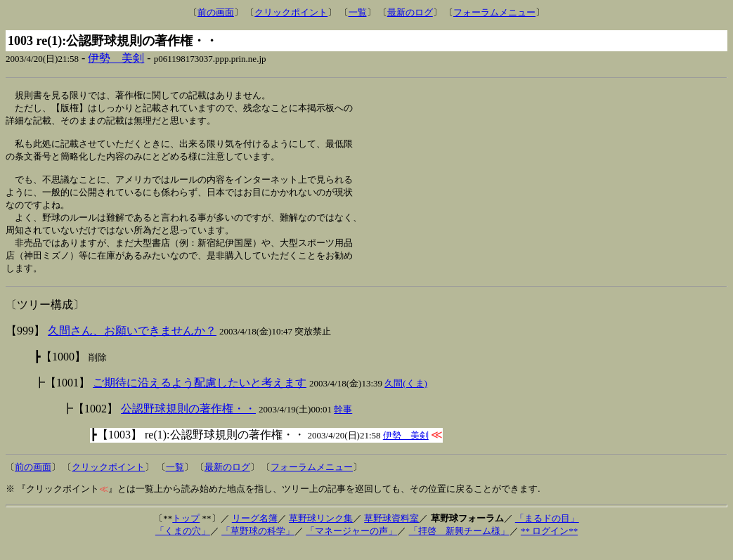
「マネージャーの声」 (351, 544)
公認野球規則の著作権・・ (188, 422)
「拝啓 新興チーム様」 (459, 544)
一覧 (358, 12)
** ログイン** (549, 544)
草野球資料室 (391, 532)
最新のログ (410, 12)
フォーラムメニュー (494, 12)
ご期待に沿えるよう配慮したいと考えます (200, 396)
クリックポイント (291, 12)
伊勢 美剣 (116, 58)
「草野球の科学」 (258, 544)
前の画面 (216, 12)
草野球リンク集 (321, 532)
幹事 (343, 423)
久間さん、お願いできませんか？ (132, 344)
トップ (186, 532)
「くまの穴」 (183, 544)
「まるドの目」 (547, 532)
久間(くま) (406, 397)
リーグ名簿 (255, 532)
